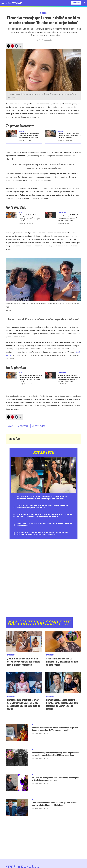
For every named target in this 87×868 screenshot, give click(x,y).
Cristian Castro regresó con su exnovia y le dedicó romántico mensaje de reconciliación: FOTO (29, 135)
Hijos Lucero (23, 426)
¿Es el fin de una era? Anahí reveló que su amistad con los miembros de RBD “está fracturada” (69, 135)
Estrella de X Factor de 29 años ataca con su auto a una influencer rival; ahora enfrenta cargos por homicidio (42, 498)
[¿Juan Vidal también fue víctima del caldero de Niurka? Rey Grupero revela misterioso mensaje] (24, 641)
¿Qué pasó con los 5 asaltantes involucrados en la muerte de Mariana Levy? (44, 524)
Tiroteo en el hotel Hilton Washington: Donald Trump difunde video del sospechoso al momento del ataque (44, 515)
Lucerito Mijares (39, 426)
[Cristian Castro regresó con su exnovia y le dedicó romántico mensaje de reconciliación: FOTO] (11, 134)
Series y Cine (62, 213)
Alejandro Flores (44, 733)
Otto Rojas (29, 140)
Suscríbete (76, 3)
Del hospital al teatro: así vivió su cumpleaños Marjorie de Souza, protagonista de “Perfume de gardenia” (55, 729)
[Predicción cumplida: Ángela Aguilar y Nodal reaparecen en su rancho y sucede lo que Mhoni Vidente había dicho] (17, 758)
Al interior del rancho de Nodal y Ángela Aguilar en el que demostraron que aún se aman (42, 506)
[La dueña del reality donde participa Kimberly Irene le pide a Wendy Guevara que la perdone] (17, 783)
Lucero (10, 426)
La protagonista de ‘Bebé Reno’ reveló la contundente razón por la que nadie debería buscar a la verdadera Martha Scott (69, 218)
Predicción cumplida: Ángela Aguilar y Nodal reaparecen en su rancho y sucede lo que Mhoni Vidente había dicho (56, 754)
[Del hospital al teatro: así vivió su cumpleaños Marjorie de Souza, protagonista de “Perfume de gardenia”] (17, 733)
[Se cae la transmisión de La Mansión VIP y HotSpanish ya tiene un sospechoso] (63, 641)
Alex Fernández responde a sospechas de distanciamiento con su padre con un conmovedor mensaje (43, 533)
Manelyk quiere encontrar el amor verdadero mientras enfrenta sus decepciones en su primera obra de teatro (24, 704)
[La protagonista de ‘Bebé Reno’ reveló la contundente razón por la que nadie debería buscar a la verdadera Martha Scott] (50, 215)
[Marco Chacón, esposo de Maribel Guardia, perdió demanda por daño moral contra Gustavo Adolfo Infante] (63, 683)
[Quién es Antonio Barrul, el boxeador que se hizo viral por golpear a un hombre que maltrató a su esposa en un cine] (11, 215)
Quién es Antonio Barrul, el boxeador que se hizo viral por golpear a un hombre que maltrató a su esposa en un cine (30, 218)
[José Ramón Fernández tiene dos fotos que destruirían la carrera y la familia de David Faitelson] (17, 808)
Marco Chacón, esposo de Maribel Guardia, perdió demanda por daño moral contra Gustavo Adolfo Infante (62, 704)
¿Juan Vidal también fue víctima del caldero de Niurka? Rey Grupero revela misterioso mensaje (24, 661)
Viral (20, 213)
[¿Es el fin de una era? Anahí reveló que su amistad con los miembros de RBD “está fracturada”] (50, 134)
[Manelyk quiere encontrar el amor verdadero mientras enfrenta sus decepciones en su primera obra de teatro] (24, 683)
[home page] (14, 3)
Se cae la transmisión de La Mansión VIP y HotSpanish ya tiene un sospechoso (62, 661)
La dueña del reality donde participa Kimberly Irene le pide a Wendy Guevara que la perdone (55, 779)
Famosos (44, 13)
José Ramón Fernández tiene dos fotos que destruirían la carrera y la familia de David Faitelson (55, 804)
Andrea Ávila (48, 40)
